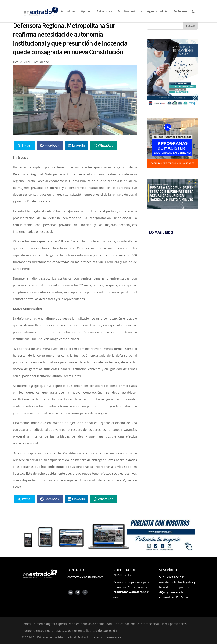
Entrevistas (104, 11)
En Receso (180, 11)
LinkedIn (79, 145)
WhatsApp (106, 145)
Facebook (52, 145)
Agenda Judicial (158, 11)
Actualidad (68, 11)
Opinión (86, 11)
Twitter (26, 145)
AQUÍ (163, 592)
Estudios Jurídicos (130, 11)
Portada (50, 11)
